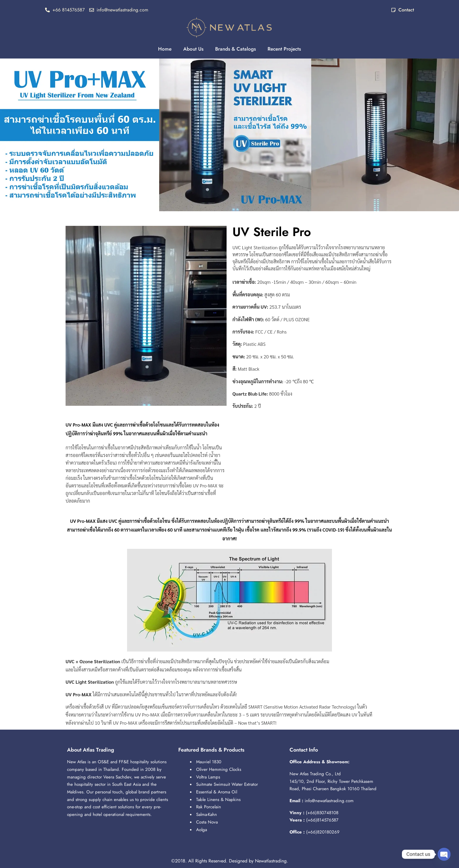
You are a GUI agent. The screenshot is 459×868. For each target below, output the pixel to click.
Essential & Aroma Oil (217, 792)
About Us (193, 49)
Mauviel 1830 (209, 762)
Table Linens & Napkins (218, 800)
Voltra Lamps (208, 777)
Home (165, 49)
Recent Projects (284, 49)
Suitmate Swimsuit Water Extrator (227, 784)
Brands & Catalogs (236, 49)
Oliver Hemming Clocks (219, 769)
